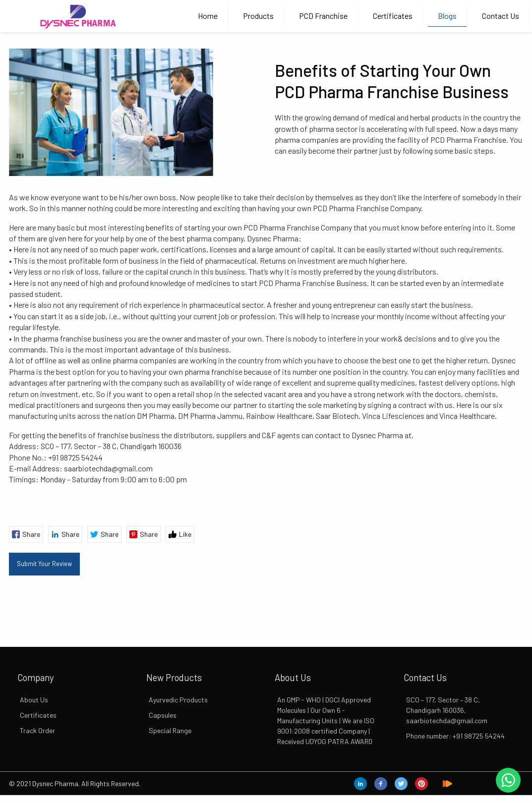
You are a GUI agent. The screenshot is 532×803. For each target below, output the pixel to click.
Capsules (163, 715)
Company (35, 678)
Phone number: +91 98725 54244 (455, 736)
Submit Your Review (44, 564)
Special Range (170, 730)
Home (208, 16)
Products (258, 16)
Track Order (37, 730)
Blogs (447, 16)
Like (180, 534)
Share (26, 534)
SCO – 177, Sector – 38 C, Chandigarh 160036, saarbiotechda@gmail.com (447, 710)
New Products (174, 678)
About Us (34, 700)
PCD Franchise (323, 16)
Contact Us (501, 16)
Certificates (393, 16)
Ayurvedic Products (178, 700)
